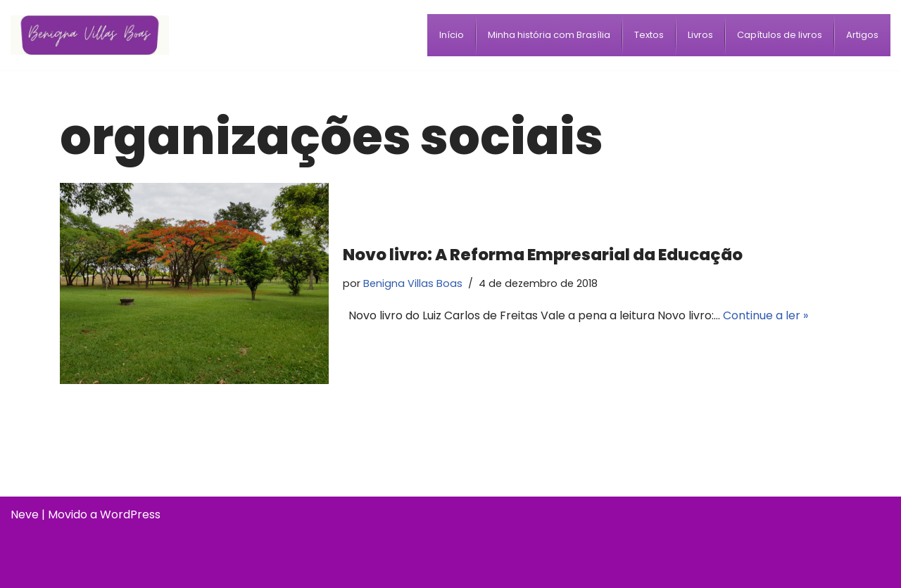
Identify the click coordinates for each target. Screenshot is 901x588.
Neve (25, 514)
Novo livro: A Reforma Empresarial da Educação (543, 255)
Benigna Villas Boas (413, 283)
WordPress (130, 514)
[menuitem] (452, 35)
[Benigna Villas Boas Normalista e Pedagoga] (90, 35)
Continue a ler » (765, 315)
